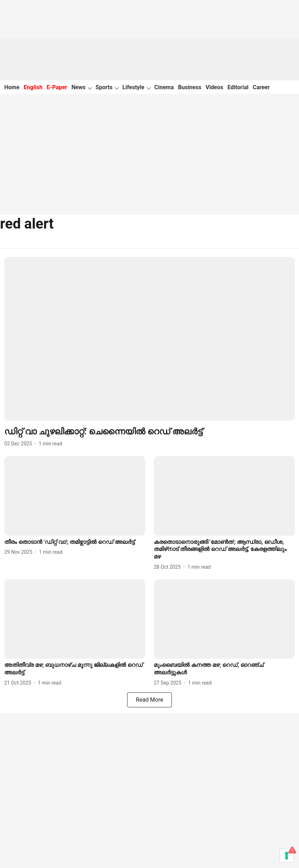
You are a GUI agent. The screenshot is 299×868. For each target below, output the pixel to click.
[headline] (149, 432)
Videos (214, 87)
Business (190, 87)
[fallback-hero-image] (149, 339)
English (33, 87)
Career (261, 87)
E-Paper (57, 87)
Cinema (164, 87)
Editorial (238, 87)
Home (12, 87)
